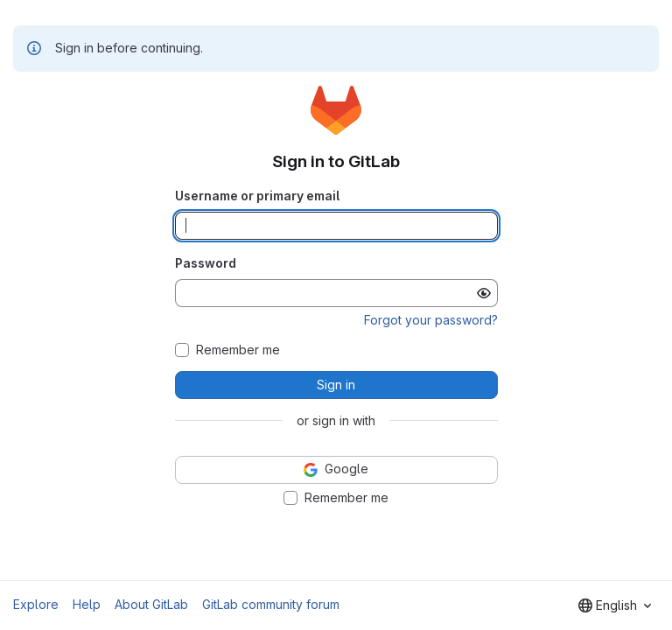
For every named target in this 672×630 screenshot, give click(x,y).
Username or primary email (257, 196)
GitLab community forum (271, 604)
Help (87, 604)
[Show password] (484, 293)
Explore (36, 604)
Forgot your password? (431, 320)
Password (206, 263)
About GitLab (151, 604)
